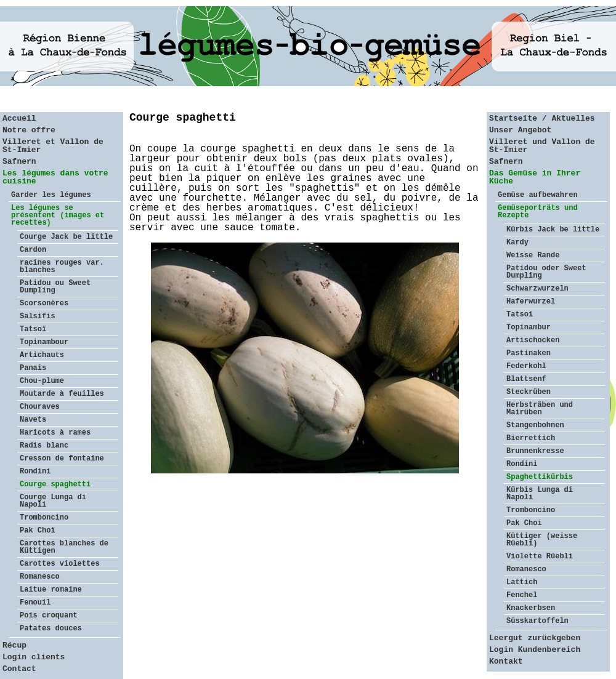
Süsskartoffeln (537, 621)
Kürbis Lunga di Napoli (540, 494)
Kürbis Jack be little (553, 230)
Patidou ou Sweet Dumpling (55, 287)
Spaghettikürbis (540, 477)
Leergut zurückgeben (535, 638)
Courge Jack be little (66, 237)
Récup (14, 645)
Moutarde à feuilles (62, 394)
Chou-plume (42, 381)
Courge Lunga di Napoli (53, 501)
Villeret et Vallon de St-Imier (53, 146)
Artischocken (533, 340)
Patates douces (51, 629)
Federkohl (526, 366)
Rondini (35, 472)
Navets (33, 420)
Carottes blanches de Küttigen (64, 547)
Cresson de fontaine (62, 459)
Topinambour (44, 342)
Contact (19, 669)
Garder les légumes (51, 195)
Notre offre (29, 130)
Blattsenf (526, 379)
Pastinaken (529, 353)
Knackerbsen (531, 608)
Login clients (34, 657)
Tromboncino (44, 518)
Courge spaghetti (55, 484)
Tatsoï (33, 329)
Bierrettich (531, 438)
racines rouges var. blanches (62, 267)
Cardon (33, 250)
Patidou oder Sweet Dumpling (546, 272)
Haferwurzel (531, 302)
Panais (33, 368)
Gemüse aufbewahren (538, 195)
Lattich (522, 582)
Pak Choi (524, 523)
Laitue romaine (51, 590)
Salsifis (38, 316)
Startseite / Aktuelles (542, 119)
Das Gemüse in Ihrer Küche (535, 177)
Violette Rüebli (540, 556)
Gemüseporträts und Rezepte (538, 212)
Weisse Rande (533, 255)
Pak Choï (38, 531)
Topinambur (529, 327)
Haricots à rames (55, 433)
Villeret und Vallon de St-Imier (542, 146)
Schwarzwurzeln (537, 289)
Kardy (517, 243)
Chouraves (40, 407)
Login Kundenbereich (535, 650)
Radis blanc (44, 446)
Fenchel (522, 595)
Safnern (19, 162)
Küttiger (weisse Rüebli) (542, 540)
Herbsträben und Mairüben (540, 409)
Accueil (19, 119)
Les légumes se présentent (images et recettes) (58, 215)
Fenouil (35, 603)
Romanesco (40, 577)
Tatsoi (520, 315)
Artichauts (42, 355)
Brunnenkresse (535, 451)
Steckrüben (529, 392)
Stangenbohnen (535, 425)
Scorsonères (44, 303)
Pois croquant (49, 616)
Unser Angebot (520, 130)
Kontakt (506, 661)
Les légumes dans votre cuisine (55, 177)
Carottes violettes (60, 564)
